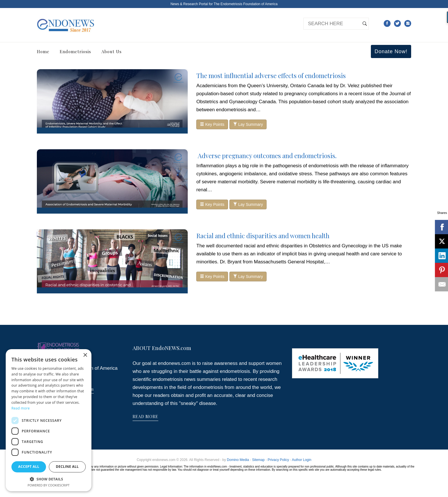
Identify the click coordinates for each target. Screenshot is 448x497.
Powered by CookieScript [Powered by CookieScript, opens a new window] (49, 485)
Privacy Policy (278, 460)
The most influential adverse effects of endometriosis (271, 75)
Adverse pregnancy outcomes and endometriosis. (266, 156)
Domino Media (238, 460)
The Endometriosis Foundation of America (246, 4)
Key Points (212, 124)
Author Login (302, 460)
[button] (49, 479)
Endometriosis (75, 51)
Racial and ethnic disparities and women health (263, 236)
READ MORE (145, 417)
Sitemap (258, 460)
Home (43, 51)
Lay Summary (248, 124)
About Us (112, 51)
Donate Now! (391, 51)
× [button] (85, 355)
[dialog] (49, 420)
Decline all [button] (67, 467)
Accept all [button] (29, 467)
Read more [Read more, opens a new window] (21, 408)
